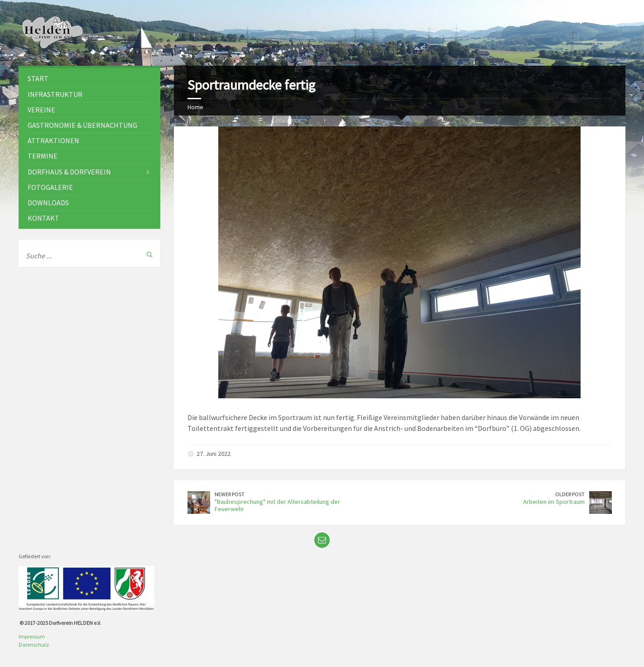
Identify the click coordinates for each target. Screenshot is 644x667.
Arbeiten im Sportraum (554, 502)
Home (195, 107)
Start (38, 78)
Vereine (41, 110)
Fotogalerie (50, 187)
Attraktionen (53, 140)
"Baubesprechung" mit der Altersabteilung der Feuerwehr (277, 505)
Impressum (32, 636)
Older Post (570, 494)
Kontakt (43, 218)
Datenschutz (34, 645)
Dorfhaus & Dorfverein (69, 172)
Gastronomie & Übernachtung (82, 125)
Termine (43, 156)
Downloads (48, 203)
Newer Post (230, 494)
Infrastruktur (55, 94)
